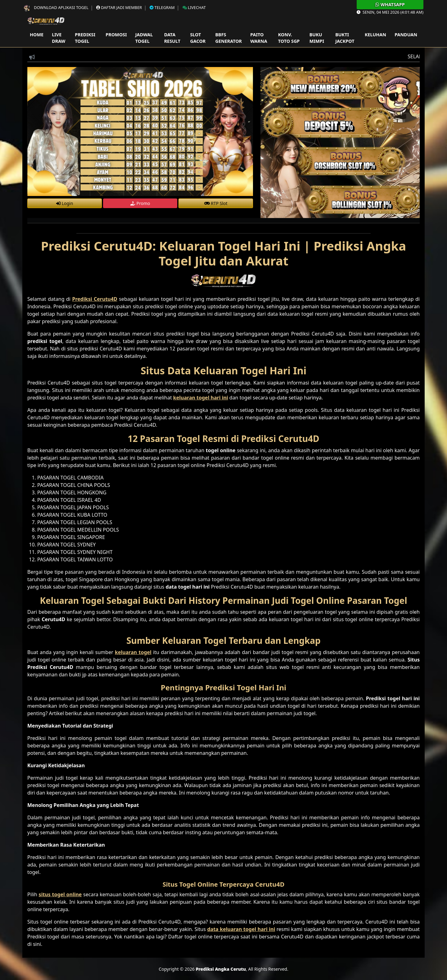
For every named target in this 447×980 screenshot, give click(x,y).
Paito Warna (259, 38)
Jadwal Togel (144, 38)
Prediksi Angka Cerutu (221, 969)
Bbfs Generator (229, 38)
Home (37, 35)
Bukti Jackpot (345, 38)
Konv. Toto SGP (289, 38)
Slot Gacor (198, 38)
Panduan (406, 35)
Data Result (172, 38)
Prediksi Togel (85, 38)
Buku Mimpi (317, 38)
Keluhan (375, 35)
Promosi (116, 35)
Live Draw (59, 38)
